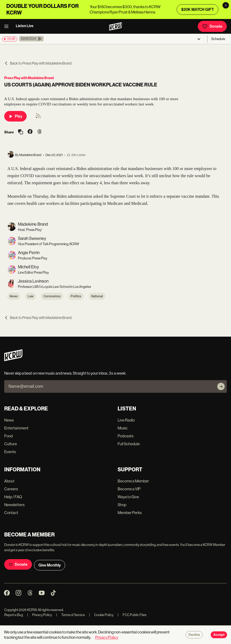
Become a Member (133, 481)
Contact (11, 513)
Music (123, 428)
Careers (11, 489)
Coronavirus (52, 296)
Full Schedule (129, 444)
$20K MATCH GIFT (198, 9)
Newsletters (14, 505)
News (14, 296)
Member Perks (130, 513)
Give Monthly (50, 565)
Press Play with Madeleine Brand (29, 78)
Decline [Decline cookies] (194, 635)
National (97, 296)
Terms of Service (71, 615)
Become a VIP (129, 489)
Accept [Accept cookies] (219, 635)
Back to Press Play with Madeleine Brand (38, 63)
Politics (76, 296)
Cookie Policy (101, 615)
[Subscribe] (221, 386)
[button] (31, 39)
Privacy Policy (40, 615)
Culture (11, 444)
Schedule (218, 39)
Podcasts (126, 436)
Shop (122, 505)
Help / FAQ (13, 497)
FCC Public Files (132, 615)
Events (10, 452)
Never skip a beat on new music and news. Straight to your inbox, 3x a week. (65, 373)
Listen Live (25, 26)
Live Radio (126, 420)
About (9, 481)
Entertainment (16, 428)
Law (31, 296)
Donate (212, 26)
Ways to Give (128, 497)
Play (15, 116)
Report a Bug (14, 615)
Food (8, 436)
